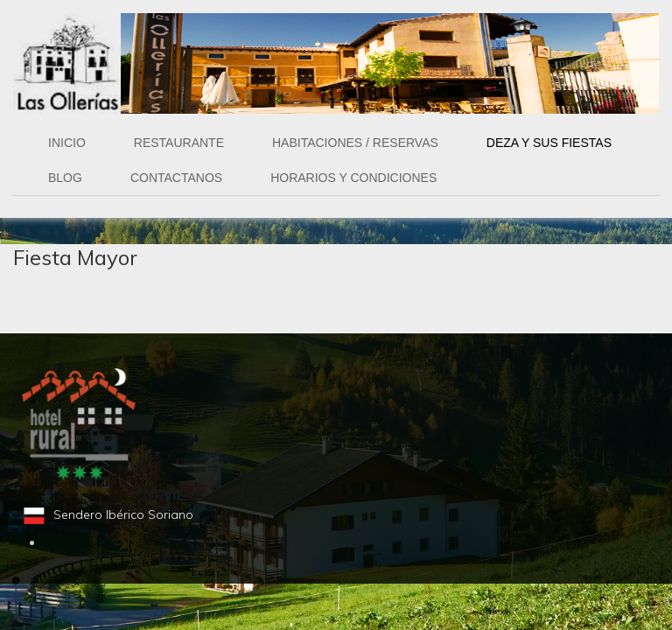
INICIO (67, 143)
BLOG (65, 178)
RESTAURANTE (179, 143)
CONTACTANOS (176, 178)
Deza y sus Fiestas (549, 143)
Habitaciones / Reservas (355, 143)
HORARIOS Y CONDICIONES (353, 178)
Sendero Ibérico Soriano (123, 514)
